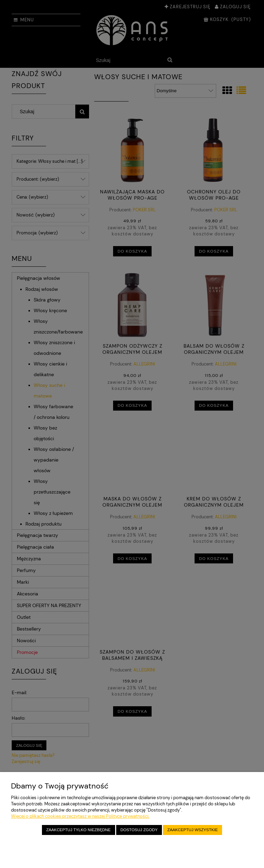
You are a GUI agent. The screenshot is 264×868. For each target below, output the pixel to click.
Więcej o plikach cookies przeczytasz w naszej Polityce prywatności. (80, 816)
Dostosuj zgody (139, 830)
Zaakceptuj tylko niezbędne (78, 830)
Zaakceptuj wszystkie (193, 830)
